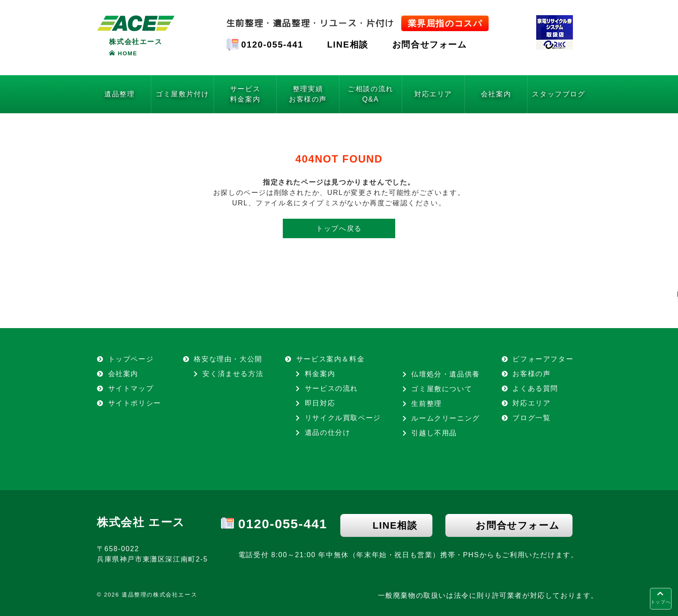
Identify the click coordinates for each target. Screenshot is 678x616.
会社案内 (496, 94)
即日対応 (320, 403)
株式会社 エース (141, 522)
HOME (127, 53)
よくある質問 (535, 388)
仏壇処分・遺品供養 (445, 374)
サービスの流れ (331, 388)
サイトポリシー (135, 403)
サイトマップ (131, 388)
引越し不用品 (434, 433)
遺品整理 (119, 94)
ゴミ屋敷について (442, 389)
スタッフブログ (558, 94)
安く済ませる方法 (233, 374)
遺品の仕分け (328, 432)
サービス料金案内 (245, 94)
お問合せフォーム (430, 45)
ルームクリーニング (445, 418)
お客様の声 (531, 374)
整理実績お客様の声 (308, 94)
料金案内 (320, 374)
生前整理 (426, 404)
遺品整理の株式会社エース (159, 595)
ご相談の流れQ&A (371, 94)
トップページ (131, 359)
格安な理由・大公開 (228, 359)
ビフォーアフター (543, 359)
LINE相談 (348, 45)
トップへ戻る (339, 228)
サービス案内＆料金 (330, 359)
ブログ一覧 (531, 418)
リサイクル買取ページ (343, 418)
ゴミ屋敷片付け (182, 94)
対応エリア (433, 94)
